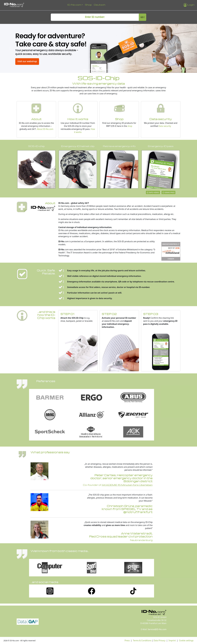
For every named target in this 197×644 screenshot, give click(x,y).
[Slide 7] (112, 69)
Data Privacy (159, 640)
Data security (165, 126)
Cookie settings (186, 640)
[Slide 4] (98, 69)
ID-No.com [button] (74, 5)
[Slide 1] (85, 69)
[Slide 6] (108, 69)
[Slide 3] (94, 69)
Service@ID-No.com (157, 629)
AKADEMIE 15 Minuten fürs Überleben (127, 485)
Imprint (172, 640)
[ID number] (95, 17)
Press (127, 640)
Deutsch (100, 5)
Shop (88, 5)
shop (130, 126)
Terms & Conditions (142, 640)
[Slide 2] (89, 69)
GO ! (143, 17)
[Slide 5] (103, 69)
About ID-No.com (45, 129)
